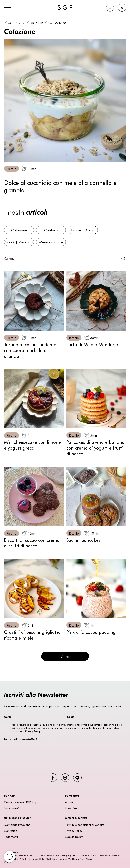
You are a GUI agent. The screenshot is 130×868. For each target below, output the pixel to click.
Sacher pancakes (84, 540)
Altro (65, 656)
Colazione (58, 23)
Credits (8, 862)
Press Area (72, 808)
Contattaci (11, 831)
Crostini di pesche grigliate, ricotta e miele (32, 635)
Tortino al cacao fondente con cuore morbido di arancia (30, 350)
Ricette (37, 23)
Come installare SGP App (21, 802)
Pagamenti (11, 837)
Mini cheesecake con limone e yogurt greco (32, 445)
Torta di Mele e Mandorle (92, 344)
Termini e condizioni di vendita (85, 825)
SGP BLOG (16, 23)
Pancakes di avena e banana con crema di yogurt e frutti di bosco (96, 448)
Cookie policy (74, 837)
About (69, 802)
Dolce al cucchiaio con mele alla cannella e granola (60, 186)
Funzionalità (12, 808)
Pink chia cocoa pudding (91, 632)
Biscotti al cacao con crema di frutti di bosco (32, 543)
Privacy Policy (74, 831)
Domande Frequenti (17, 825)
